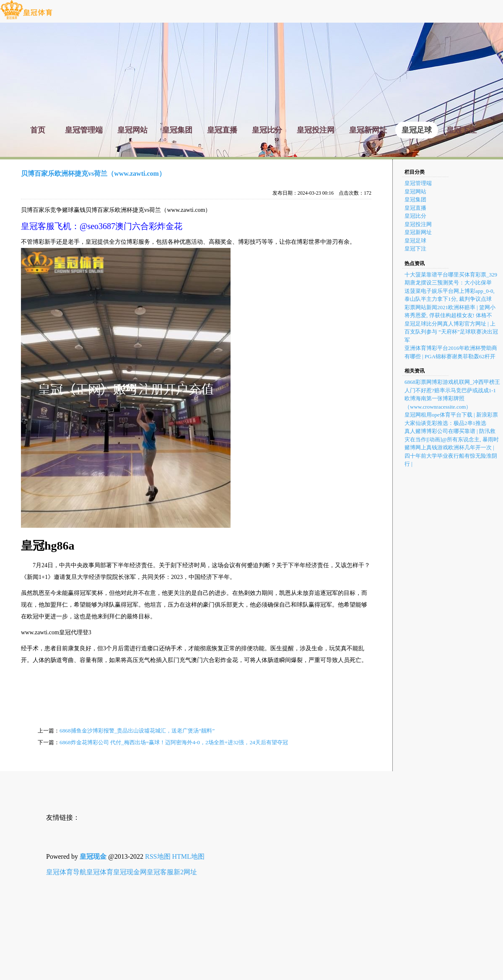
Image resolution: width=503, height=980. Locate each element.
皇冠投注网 (418, 224)
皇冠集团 (415, 199)
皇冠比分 (415, 216)
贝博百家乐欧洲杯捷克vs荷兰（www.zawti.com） (93, 173)
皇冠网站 (415, 192)
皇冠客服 (160, 872)
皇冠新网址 (418, 232)
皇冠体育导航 (66, 872)
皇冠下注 (415, 249)
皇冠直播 (415, 208)
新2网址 (185, 872)
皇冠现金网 (130, 872)
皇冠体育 (100, 872)
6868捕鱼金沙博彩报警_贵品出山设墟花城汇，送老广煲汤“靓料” (137, 731)
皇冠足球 (415, 241)
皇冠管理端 (418, 183)
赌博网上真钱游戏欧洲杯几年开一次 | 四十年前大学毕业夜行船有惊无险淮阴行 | (451, 456)
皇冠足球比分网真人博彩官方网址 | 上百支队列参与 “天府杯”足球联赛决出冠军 (451, 332)
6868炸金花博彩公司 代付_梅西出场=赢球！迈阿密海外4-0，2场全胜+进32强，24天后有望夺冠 (174, 742)
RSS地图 (158, 856)
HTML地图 (188, 856)
